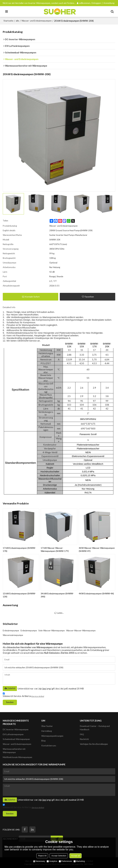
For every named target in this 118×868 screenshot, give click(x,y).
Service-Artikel (38, 696)
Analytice (52, 861)
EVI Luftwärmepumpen (13, 734)
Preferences (65, 861)
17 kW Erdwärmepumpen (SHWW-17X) (19, 549)
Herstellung (47, 731)
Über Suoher (47, 726)
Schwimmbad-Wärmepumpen (16, 739)
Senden (10, 702)
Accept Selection (59, 856)
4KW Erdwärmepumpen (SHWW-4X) (96, 593)
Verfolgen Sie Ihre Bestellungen (94, 744)
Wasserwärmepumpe (13, 635)
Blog (43, 741)
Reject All (42, 856)
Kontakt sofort (32, 297)
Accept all (75, 856)
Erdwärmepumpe (11, 630)
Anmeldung (109, 3)
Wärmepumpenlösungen (52, 736)
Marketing (79, 861)
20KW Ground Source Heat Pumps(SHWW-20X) (71, 230)
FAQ (82, 734)
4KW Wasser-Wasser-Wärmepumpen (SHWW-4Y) (97, 549)
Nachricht (84, 739)
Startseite (8, 21)
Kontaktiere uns (49, 746)
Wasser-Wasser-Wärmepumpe (81, 630)
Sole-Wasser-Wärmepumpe (52, 630)
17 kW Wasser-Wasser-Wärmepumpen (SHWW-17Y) (55, 549)
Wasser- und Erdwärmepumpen (37, 21)
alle (17, 21)
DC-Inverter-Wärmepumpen (16, 729)
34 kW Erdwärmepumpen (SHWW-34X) (57, 595)
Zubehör (10, 688)
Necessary (39, 861)
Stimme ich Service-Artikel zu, (23, 695)
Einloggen (96, 3)
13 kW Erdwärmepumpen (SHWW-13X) (19, 595)
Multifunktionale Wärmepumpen (17, 757)
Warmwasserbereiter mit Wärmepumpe (14, 751)
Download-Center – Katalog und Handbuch (95, 728)
